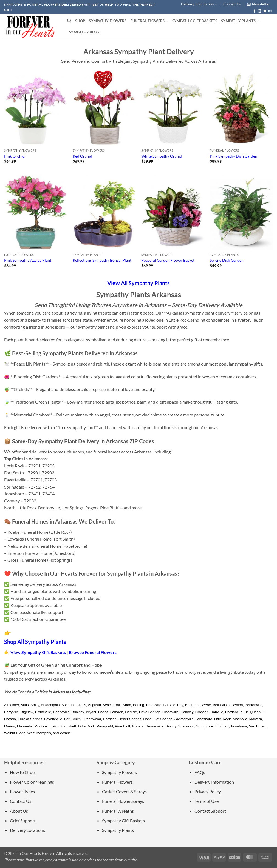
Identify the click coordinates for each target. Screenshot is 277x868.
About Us (19, 811)
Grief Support (23, 820)
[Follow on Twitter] (265, 11)
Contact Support (210, 811)
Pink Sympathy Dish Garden (234, 156)
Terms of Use (207, 801)
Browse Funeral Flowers (93, 652)
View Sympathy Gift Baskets (38, 652)
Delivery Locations (27, 830)
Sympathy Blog (84, 32)
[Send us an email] (270, 11)
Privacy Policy (208, 791)
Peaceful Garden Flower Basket (168, 260)
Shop (80, 21)
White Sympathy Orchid (162, 156)
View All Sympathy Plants (138, 283)
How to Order (23, 772)
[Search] (69, 21)
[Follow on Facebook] (255, 11)
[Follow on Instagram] (260, 11)
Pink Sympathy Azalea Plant (28, 260)
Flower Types (22, 791)
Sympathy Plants (240, 21)
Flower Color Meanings (32, 782)
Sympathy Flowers (108, 21)
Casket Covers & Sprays (124, 791)
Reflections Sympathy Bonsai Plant (102, 260)
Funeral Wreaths (118, 811)
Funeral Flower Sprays (123, 801)
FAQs (200, 772)
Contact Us (232, 4)
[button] (258, 4)
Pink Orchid (14, 156)
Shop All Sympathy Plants (35, 642)
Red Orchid (82, 156)
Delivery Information (199, 4)
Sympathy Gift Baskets (195, 21)
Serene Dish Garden (227, 260)
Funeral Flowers (149, 21)
